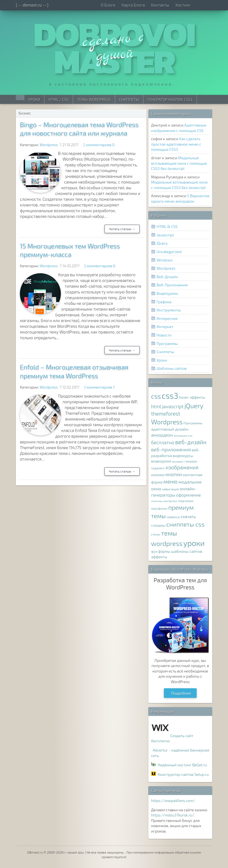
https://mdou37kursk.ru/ (173, 815)
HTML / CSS (58, 99)
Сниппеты (129, 99)
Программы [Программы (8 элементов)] (193, 423)
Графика (164, 302)
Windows (165, 260)
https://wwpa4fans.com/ (173, 801)
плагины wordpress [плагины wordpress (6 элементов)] (164, 501)
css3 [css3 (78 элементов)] (170, 396)
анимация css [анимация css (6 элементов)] (183, 435)
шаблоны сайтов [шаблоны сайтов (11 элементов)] (187, 551)
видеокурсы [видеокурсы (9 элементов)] (183, 456)
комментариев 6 (101, 266)
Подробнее (181, 693)
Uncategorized (169, 252)
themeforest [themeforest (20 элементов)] (166, 414)
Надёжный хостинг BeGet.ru (182, 765)
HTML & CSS (167, 226)
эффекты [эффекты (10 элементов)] (159, 557)
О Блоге (108, 5)
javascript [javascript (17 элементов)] (173, 406)
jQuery (162, 243)
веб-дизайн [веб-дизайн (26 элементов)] (191, 442)
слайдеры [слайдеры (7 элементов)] (158, 525)
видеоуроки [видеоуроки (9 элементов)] (161, 461)
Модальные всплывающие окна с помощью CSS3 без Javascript (179, 163)
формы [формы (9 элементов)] (164, 551)
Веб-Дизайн (167, 277)
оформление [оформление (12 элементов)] (189, 495)
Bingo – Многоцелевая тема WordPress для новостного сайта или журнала (79, 129)
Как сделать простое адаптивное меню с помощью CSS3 (176, 144)
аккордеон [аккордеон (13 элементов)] (162, 435)
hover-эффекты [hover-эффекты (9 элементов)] (192, 397)
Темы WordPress (94, 99)
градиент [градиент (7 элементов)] (158, 468)
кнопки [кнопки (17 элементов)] (174, 474)
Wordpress (49, 145)
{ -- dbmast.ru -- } (32, 5)
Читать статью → (122, 229)
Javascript (165, 235)
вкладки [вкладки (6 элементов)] (178, 461)
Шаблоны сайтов (172, 368)
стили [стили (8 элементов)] (156, 534)
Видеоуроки (167, 293)
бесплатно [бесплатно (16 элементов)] (163, 442)
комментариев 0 (100, 145)
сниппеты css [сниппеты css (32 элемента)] (185, 524)
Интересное (167, 318)
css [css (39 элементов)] (156, 396)
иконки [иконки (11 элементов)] (158, 474)
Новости (164, 335)
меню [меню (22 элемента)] (170, 481)
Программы (167, 343)
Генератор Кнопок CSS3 (170, 99)
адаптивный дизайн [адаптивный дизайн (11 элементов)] (170, 429)
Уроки (34, 99)
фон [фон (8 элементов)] (154, 552)
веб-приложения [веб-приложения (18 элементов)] (171, 449)
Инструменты (169, 310)
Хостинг (183, 5)
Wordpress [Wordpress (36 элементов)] (167, 422)
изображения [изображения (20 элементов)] (182, 467)
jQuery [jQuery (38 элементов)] (194, 406)
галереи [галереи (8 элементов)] (191, 461)
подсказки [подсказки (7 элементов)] (186, 501)
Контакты (160, 5)
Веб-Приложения (172, 285)
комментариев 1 (101, 387)
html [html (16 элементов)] (156, 406)
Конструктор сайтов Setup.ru (183, 774)
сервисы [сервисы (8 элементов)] (173, 517)
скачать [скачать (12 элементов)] (188, 516)
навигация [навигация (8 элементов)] (170, 489)
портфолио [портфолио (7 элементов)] (159, 508)
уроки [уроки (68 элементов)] (194, 543)
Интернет (165, 327)
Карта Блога (133, 5)
